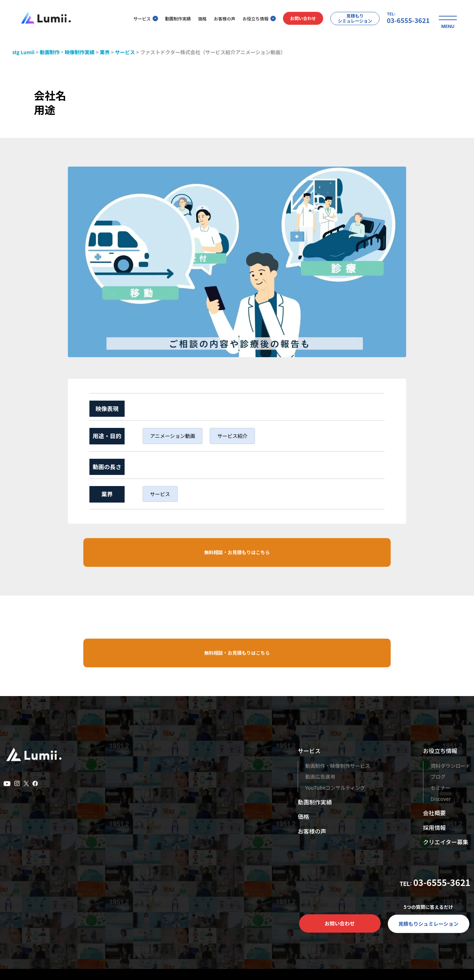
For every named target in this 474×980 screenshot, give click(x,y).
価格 (200, 19)
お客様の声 (222, 19)
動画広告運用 (320, 777)
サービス (143, 19)
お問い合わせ (301, 19)
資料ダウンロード (450, 766)
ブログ (438, 777)
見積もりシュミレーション (428, 924)
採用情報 (434, 828)
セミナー (440, 788)
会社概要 (434, 813)
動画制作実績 (176, 19)
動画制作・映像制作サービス (338, 766)
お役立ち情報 (257, 19)
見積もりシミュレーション (353, 18)
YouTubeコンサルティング (335, 788)
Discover (440, 799)
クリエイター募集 (445, 843)
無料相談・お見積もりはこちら (237, 552)
